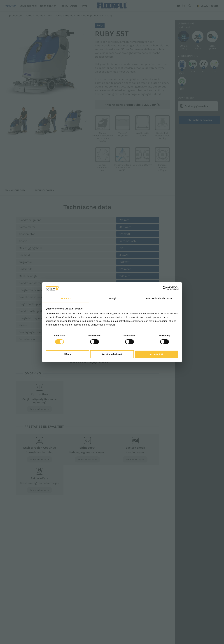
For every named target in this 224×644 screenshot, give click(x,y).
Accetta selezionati (112, 354)
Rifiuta (67, 354)
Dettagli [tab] (112, 298)
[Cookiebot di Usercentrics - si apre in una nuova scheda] (165, 288)
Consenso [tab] (65, 298)
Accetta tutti (157, 354)
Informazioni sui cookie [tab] (159, 298)
